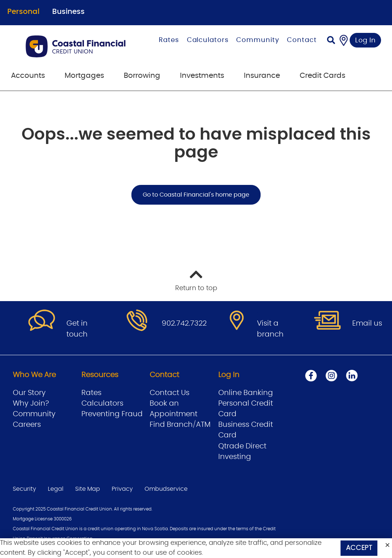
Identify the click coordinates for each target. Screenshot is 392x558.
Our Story (29, 393)
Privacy (122, 489)
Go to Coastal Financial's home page (196, 195)
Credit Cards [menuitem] (322, 76)
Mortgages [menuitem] (84, 76)
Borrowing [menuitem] (142, 76)
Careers (27, 425)
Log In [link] (366, 41)
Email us (367, 323)
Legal (56, 489)
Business (68, 12)
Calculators (208, 40)
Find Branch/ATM (180, 425)
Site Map (88, 489)
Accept (359, 548)
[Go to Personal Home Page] (79, 46)
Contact (302, 40)
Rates (169, 40)
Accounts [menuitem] (28, 76)
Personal (23, 12)
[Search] (331, 41)
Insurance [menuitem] (262, 76)
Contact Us (170, 393)
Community (258, 40)
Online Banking (246, 393)
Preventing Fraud (112, 414)
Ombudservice (166, 489)
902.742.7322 (184, 323)
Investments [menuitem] (202, 76)
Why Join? (31, 403)
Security (24, 489)
